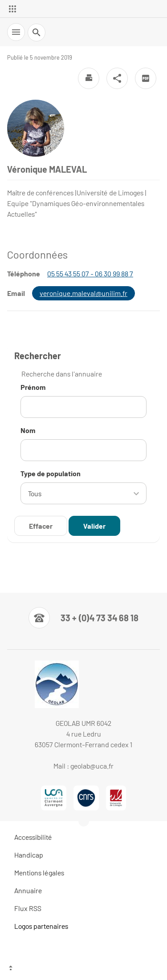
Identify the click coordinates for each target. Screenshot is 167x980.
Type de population (51, 473)
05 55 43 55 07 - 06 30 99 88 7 (90, 273)
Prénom (33, 387)
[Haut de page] (83, 969)
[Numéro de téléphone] (83, 618)
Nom (28, 430)
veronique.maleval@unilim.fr (83, 293)
